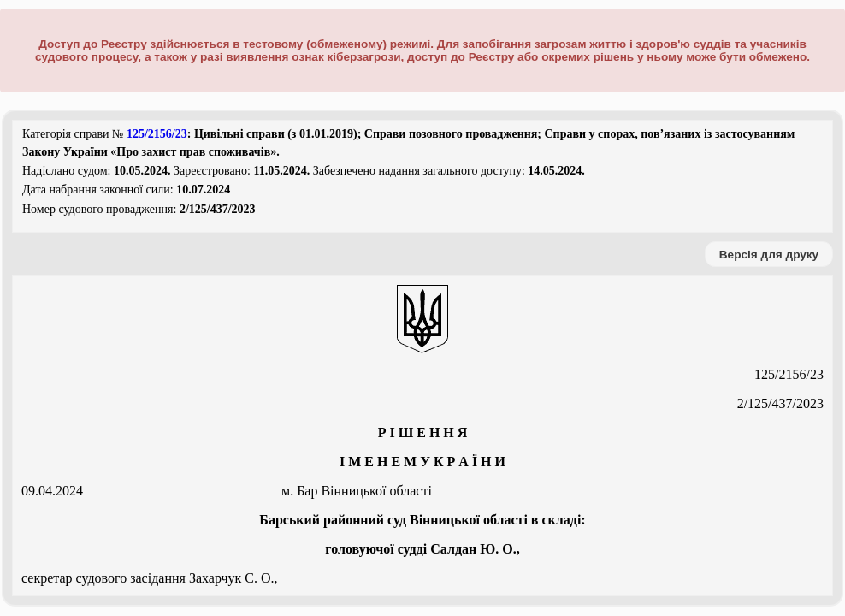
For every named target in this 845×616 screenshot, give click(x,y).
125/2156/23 (157, 134)
